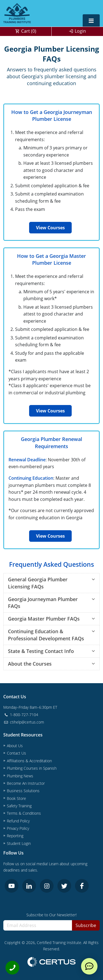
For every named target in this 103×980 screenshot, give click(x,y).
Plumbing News (20, 776)
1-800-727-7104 (21, 715)
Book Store (16, 798)
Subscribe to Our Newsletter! (51, 915)
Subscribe (86, 925)
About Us (15, 746)
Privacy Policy (18, 828)
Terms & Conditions (24, 813)
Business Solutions (23, 791)
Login (80, 31)
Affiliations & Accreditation (29, 761)
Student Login (19, 843)
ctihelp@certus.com (24, 722)
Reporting (15, 836)
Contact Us (16, 753)
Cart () (29, 31)
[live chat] (89, 966)
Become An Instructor (26, 783)
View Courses (50, 228)
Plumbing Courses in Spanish (32, 768)
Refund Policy (18, 821)
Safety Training (19, 806)
